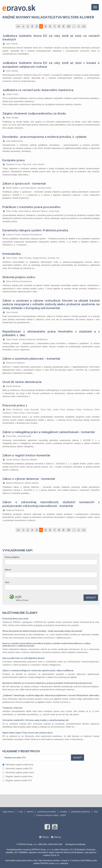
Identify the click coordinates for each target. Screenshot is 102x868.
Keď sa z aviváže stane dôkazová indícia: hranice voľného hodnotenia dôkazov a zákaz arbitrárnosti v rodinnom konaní (47, 644)
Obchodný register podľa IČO (17, 768)
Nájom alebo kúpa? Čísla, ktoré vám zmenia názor (28, 733)
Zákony (57, 837)
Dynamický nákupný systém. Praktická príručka (35, 230)
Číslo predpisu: (12, 557)
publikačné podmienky (80, 812)
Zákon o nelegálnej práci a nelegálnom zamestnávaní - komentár (49, 432)
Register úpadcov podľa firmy (17, 776)
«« (18, 26)
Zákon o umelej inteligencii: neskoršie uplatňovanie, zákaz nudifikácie (38, 671)
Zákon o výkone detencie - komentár (29, 479)
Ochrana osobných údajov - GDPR (51, 815)
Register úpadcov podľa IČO (17, 780)
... (74, 26)
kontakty (64, 812)
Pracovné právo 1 (15, 405)
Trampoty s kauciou (12, 708)
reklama (30, 812)
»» (84, 26)
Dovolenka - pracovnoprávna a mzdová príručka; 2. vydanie (44, 137)
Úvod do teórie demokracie (22, 382)
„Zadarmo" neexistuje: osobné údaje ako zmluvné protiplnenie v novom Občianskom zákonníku (51, 695)
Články (45, 837)
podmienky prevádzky (47, 812)
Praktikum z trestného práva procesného (31, 207)
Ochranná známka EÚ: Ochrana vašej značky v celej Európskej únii (35, 720)
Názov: (8, 570)
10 (69, 26)
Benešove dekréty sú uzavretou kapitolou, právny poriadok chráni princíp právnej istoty (47, 683)
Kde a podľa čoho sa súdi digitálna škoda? (24, 658)
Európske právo (14, 160)
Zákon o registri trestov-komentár (26, 455)
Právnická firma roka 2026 (15, 619)
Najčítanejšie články (20, 613)
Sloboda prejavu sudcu (19, 277)
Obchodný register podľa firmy (18, 765)
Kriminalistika (12, 254)
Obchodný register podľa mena (18, 772)
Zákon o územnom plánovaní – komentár (31, 359)
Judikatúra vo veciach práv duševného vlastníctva (38, 90)
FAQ (96, 812)
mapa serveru (8, 812)
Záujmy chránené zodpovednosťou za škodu (34, 113)
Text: (7, 582)
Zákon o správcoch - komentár (24, 184)
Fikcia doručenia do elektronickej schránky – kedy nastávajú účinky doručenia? (42, 631)
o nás (20, 812)
